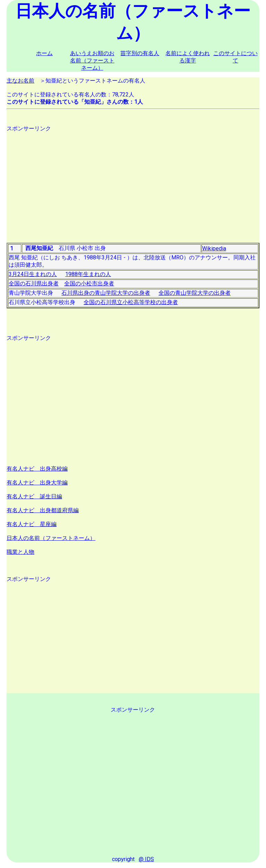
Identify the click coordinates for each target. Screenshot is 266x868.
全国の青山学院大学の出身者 (195, 293)
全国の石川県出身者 (34, 283)
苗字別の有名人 (140, 53)
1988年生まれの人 (88, 274)
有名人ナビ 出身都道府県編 (43, 510)
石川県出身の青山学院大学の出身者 (106, 293)
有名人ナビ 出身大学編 (37, 483)
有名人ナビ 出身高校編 (37, 469)
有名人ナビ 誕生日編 (34, 496)
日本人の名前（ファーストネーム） (51, 538)
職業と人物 (20, 552)
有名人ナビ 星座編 (32, 524)
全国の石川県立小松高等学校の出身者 (131, 302)
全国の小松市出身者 (89, 283)
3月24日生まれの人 (33, 274)
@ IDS (146, 859)
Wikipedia (214, 248)
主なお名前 (20, 81)
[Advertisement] (133, 181)
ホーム (44, 53)
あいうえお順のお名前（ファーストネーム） (92, 61)
